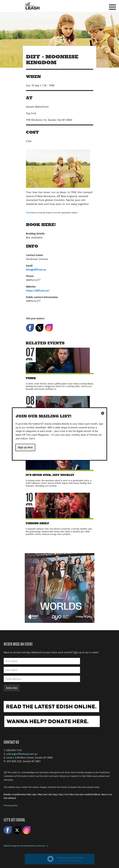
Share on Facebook (30, 328)
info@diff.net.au (36, 269)
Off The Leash (32, 6)
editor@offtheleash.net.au (22, 754)
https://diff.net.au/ (38, 290)
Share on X (39, 328)
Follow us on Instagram (27, 830)
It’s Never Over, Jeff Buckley (50, 475)
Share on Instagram (49, 328)
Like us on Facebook (8, 830)
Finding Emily (37, 523)
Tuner (31, 378)
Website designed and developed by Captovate (26, 846)
